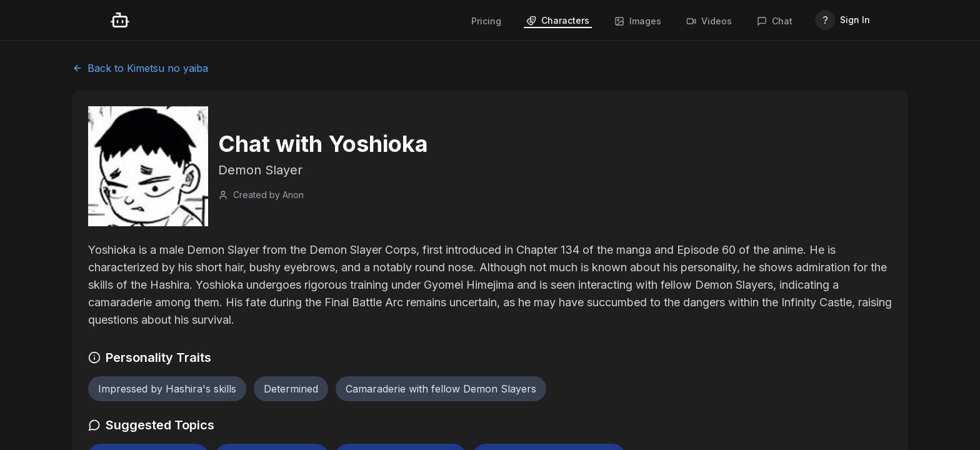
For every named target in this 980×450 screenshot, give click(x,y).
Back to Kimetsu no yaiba (140, 68)
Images (638, 21)
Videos (709, 21)
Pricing (486, 21)
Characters (558, 20)
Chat (775, 21)
